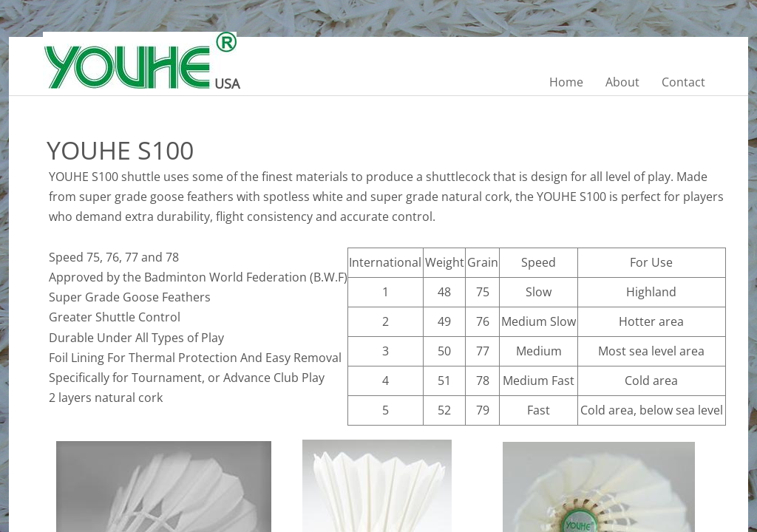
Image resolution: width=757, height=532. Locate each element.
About (622, 82)
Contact (683, 82)
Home (566, 82)
